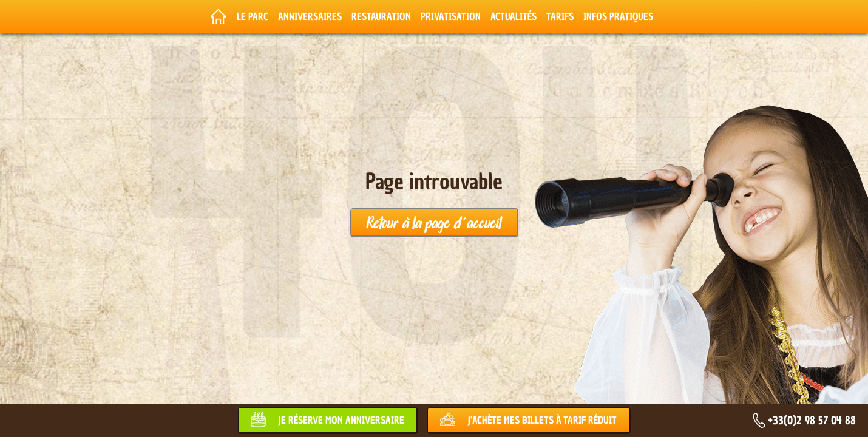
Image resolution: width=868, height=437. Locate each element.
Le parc (253, 16)
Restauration (381, 16)
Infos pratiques (618, 16)
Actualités (514, 16)
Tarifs (560, 16)
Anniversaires (310, 16)
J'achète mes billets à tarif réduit (542, 420)
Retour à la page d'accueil (434, 222)
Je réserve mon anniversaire (341, 420)
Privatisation (451, 16)
